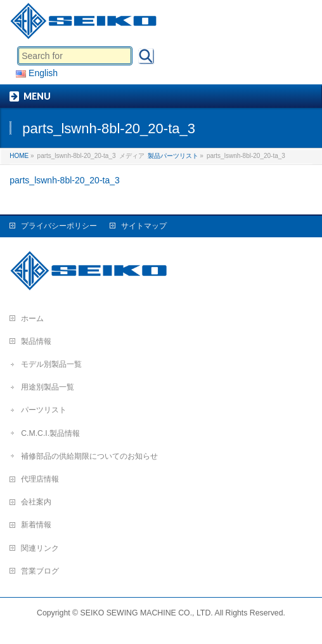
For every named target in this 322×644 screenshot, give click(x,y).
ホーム (32, 319)
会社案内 (36, 502)
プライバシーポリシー (59, 226)
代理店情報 (40, 479)
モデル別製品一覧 (51, 364)
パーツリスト (44, 410)
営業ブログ (40, 571)
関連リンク (40, 548)
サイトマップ (144, 226)
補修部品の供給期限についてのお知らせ (89, 456)
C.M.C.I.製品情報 (50, 433)
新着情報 (36, 525)
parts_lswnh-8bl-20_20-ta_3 (65, 180)
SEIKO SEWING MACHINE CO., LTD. (147, 613)
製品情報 (36, 341)
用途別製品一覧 (48, 387)
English (37, 73)
